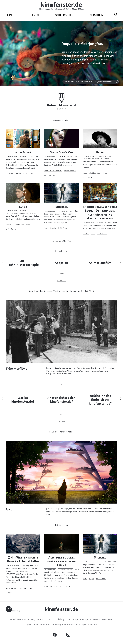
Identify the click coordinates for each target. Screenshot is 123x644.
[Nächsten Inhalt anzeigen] (120, 262)
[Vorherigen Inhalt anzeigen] (3, 262)
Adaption (61, 263)
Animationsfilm (100, 263)
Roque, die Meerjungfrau (82, 44)
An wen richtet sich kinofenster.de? (61, 400)
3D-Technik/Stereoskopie (23, 263)
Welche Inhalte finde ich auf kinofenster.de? (100, 400)
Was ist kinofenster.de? (23, 400)
